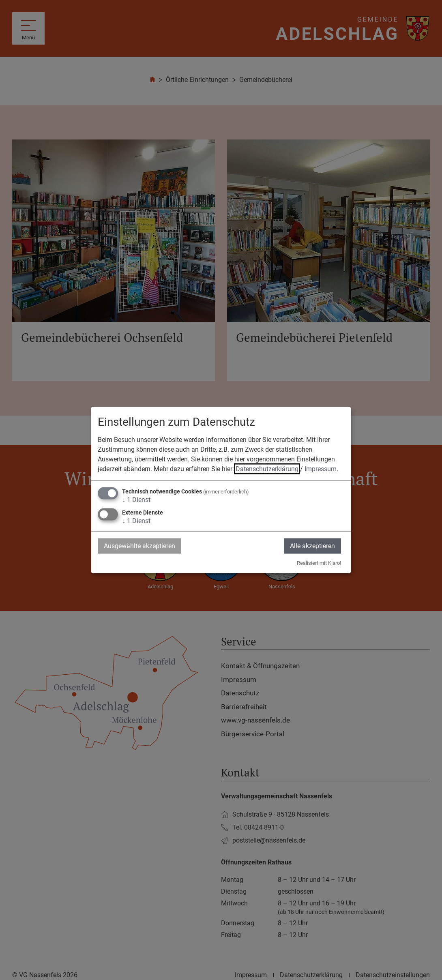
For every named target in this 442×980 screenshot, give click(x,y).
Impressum (321, 469)
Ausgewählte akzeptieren (139, 546)
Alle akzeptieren (312, 546)
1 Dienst (136, 499)
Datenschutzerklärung (267, 469)
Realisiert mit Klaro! (319, 563)
